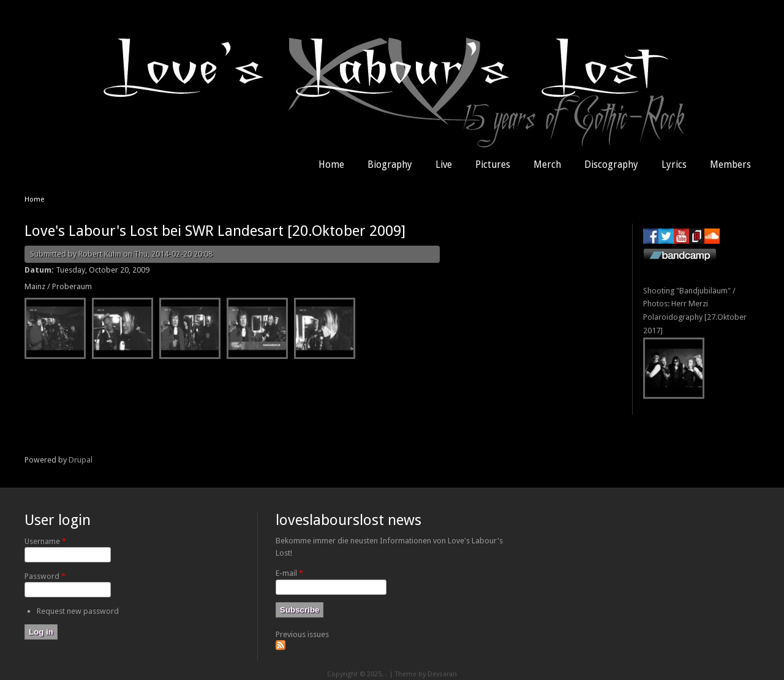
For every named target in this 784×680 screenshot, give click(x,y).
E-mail (289, 573)
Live (444, 165)
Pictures (493, 165)
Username (45, 541)
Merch (547, 165)
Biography (390, 165)
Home (331, 165)
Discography (611, 165)
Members (730, 165)
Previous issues (302, 634)
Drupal (81, 460)
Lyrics (674, 165)
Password (45, 576)
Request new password (78, 611)
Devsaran (442, 674)
